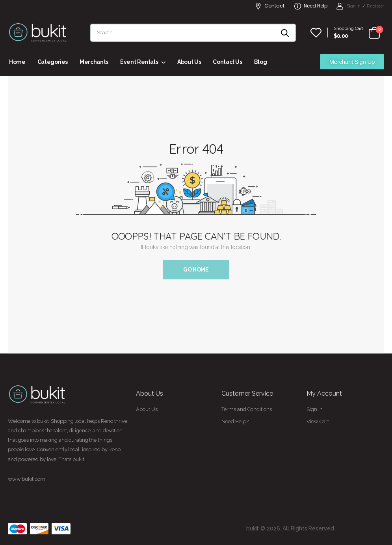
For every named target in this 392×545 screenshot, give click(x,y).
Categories (53, 62)
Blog (261, 62)
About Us (189, 62)
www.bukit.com (27, 479)
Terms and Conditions (247, 409)
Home (17, 62)
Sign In (315, 409)
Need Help (311, 6)
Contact (270, 6)
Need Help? (235, 421)
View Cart (318, 421)
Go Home (196, 270)
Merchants (94, 62)
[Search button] (285, 33)
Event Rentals (139, 62)
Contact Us (228, 62)
